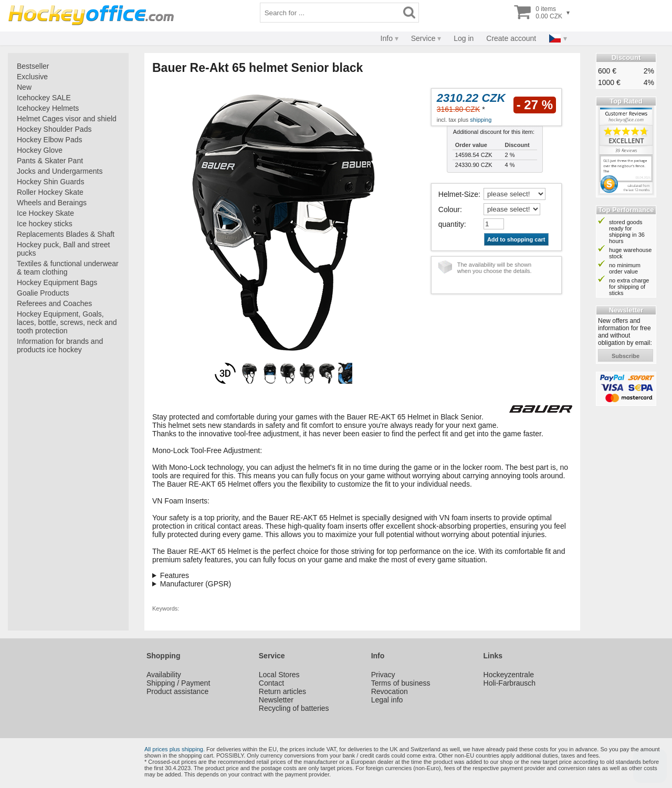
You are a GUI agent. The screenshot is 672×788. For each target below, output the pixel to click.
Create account (511, 38)
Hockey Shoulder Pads (54, 129)
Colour (449, 209)
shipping (481, 120)
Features (175, 575)
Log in (464, 38)
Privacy (383, 675)
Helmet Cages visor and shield (67, 119)
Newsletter (276, 700)
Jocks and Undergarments (60, 171)
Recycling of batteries (294, 708)
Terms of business (401, 683)
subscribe (626, 356)
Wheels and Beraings (52, 203)
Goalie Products (43, 293)
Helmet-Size (458, 194)
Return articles (282, 691)
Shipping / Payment (178, 683)
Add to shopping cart (516, 239)
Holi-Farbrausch (510, 683)
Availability (164, 675)
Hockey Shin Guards (50, 182)
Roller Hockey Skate (50, 192)
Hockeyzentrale (509, 675)
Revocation (390, 691)
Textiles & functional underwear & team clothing (68, 268)
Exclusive (32, 77)
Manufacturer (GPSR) (196, 584)
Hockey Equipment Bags (57, 282)
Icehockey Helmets (48, 108)
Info (387, 38)
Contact (271, 683)
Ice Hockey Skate (45, 213)
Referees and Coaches (54, 303)
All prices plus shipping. (175, 749)
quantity (451, 224)
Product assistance (177, 691)
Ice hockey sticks (45, 224)
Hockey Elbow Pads (50, 140)
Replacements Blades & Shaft (66, 234)
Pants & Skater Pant (50, 161)
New (24, 87)
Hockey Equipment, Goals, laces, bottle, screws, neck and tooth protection (67, 322)
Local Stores (279, 675)
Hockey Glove (40, 150)
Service (423, 38)
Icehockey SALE (44, 98)
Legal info (387, 700)
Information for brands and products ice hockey (60, 345)
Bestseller (33, 66)
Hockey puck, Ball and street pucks (63, 249)
